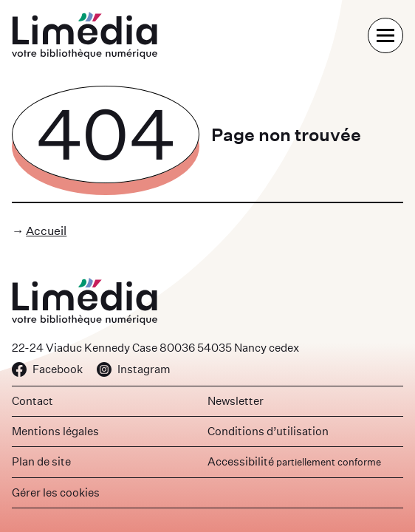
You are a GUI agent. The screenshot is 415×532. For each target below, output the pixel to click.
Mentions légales (55, 431)
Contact (32, 401)
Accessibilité (294, 461)
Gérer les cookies (56, 492)
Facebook (47, 369)
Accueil (46, 231)
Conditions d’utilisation (268, 431)
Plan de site (41, 461)
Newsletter (236, 401)
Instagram (134, 369)
